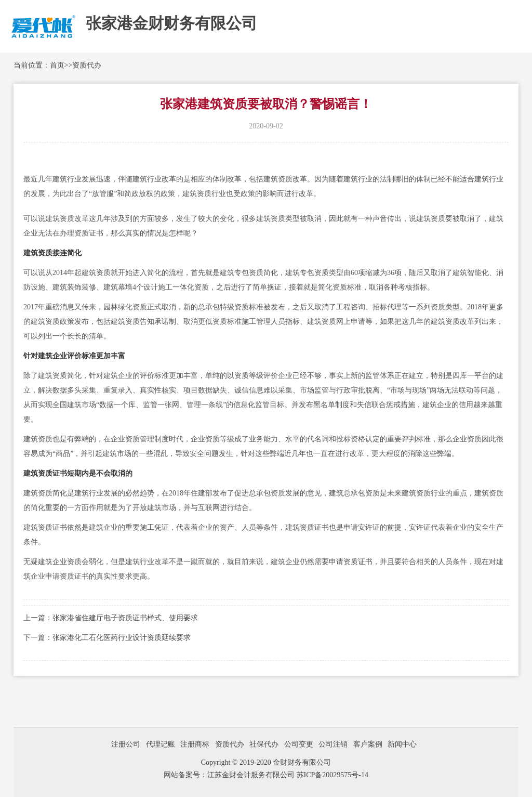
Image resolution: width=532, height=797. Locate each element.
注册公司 (126, 744)
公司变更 (299, 744)
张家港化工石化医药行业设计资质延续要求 (122, 638)
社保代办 (264, 744)
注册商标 (195, 744)
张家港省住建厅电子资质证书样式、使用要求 (125, 618)
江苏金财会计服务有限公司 (252, 775)
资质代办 (87, 65)
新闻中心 (402, 744)
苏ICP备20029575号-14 (332, 775)
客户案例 (368, 744)
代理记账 (161, 744)
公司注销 (333, 744)
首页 (57, 65)
